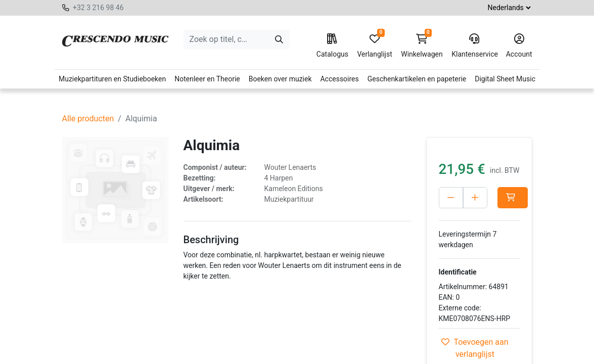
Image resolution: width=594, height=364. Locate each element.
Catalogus (332, 46)
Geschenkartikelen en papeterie (417, 79)
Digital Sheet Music (505, 79)
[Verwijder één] (451, 198)
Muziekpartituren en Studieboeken (112, 79)
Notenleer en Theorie (207, 79)
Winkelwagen (422, 46)
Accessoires (339, 79)
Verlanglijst (374, 46)
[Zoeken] (279, 39)
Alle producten (88, 119)
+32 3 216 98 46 (98, 8)
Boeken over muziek (280, 79)
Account (519, 46)
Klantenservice (474, 46)
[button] (513, 198)
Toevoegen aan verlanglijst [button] (475, 348)
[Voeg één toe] (475, 198)
